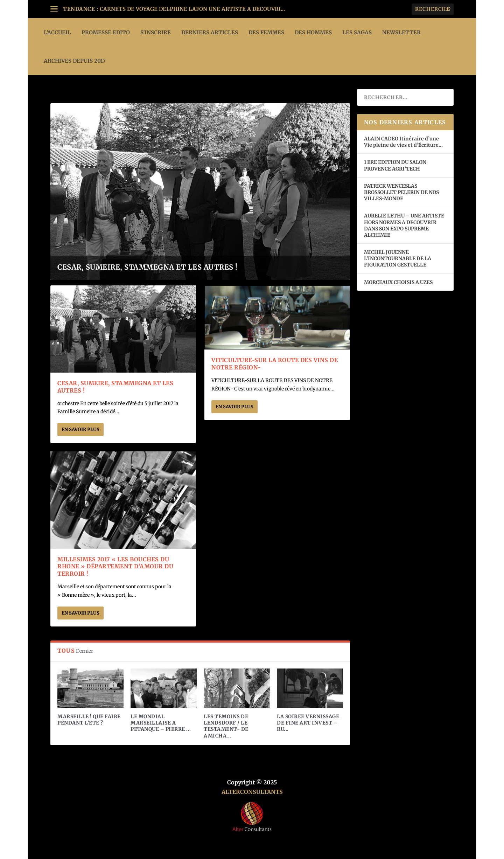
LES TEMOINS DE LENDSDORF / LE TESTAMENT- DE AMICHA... (226, 726)
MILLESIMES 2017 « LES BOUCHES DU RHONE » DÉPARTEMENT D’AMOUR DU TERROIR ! (115, 567)
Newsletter (401, 32)
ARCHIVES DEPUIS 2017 (75, 61)
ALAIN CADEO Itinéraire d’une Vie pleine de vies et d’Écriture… (404, 142)
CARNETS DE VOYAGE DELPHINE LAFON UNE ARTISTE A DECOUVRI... (192, 9)
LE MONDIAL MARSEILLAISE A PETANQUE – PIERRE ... (161, 723)
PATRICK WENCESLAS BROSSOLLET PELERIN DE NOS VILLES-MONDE (401, 192)
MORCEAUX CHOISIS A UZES (398, 282)
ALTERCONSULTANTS (252, 792)
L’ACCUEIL (57, 32)
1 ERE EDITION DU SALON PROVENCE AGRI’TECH (395, 165)
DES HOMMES (313, 32)
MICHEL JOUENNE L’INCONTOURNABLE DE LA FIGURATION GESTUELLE (398, 258)
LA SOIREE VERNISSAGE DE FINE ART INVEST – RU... (308, 723)
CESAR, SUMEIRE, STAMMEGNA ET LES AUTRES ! (148, 267)
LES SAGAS (357, 32)
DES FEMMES (266, 32)
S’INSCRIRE (156, 32)
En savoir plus (80, 430)
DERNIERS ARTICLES (210, 32)
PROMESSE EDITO (106, 32)
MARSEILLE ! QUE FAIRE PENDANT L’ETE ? (89, 720)
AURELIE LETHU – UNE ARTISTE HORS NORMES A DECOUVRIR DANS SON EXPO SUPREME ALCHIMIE (404, 225)
